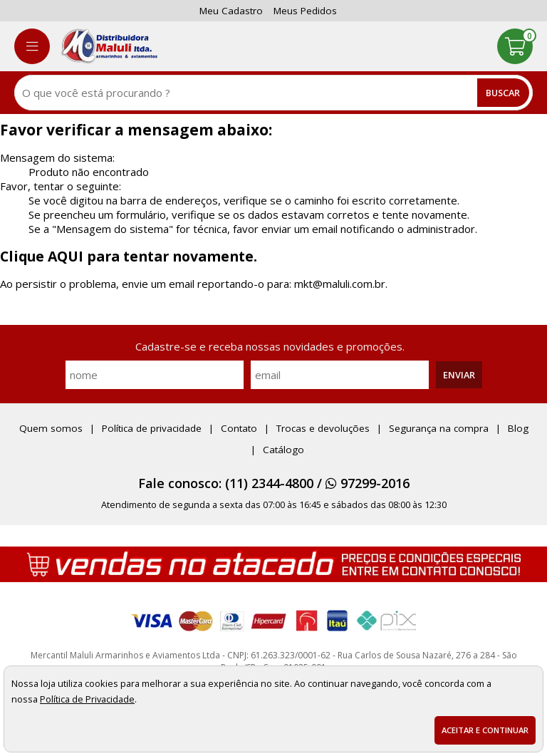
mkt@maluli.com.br (340, 284)
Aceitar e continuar (485, 730)
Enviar (459, 375)
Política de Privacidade (87, 699)
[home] (109, 46)
